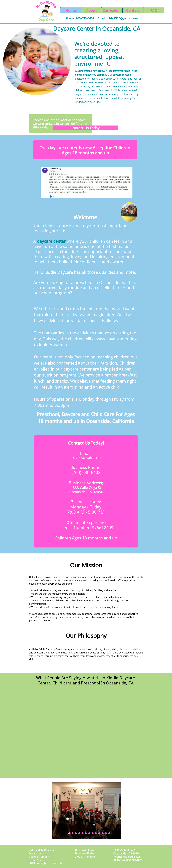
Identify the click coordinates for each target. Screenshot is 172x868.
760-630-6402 (85, 18)
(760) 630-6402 (86, 473)
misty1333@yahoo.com (86, 458)
